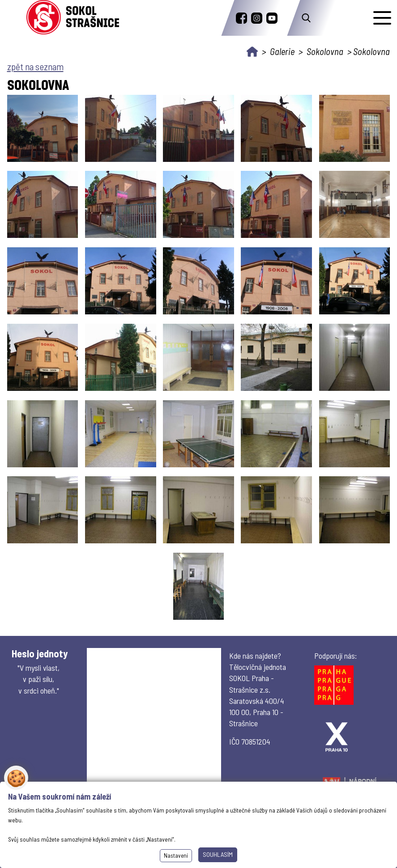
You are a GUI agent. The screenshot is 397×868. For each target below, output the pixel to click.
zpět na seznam (35, 66)
